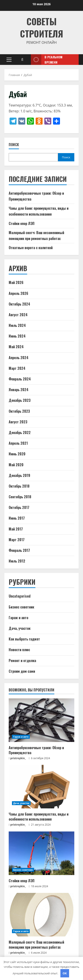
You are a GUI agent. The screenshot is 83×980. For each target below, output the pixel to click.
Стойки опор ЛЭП (22, 223)
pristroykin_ (18, 758)
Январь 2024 (19, 390)
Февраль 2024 (20, 379)
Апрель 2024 (19, 358)
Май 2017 (16, 529)
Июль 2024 (17, 325)
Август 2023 (18, 422)
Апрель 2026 (18, 293)
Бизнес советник (21, 607)
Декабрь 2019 (19, 475)
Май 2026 (16, 282)
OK (65, 973)
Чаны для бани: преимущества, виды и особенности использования (39, 816)
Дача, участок (20, 628)
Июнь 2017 (17, 518)
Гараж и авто (18, 618)
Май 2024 (16, 347)
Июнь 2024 (17, 336)
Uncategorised (20, 596)
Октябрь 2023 (19, 411)
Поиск (14, 145)
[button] (9, 60)
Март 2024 (17, 368)
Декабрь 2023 (20, 400)
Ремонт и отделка (22, 661)
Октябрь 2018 (19, 486)
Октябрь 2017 (19, 507)
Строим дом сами (22, 671)
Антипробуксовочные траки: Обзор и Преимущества (36, 750)
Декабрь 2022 (20, 433)
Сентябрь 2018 (20, 497)
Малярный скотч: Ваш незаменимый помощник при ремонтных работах (36, 945)
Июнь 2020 (17, 454)
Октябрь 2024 (19, 304)
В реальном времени (47, 60)
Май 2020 (16, 465)
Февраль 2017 (19, 550)
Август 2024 (18, 315)
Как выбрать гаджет (24, 639)
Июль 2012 (17, 561)
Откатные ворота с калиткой (31, 248)
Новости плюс (19, 650)
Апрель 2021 (18, 443)
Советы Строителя (42, 27)
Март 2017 (17, 540)
